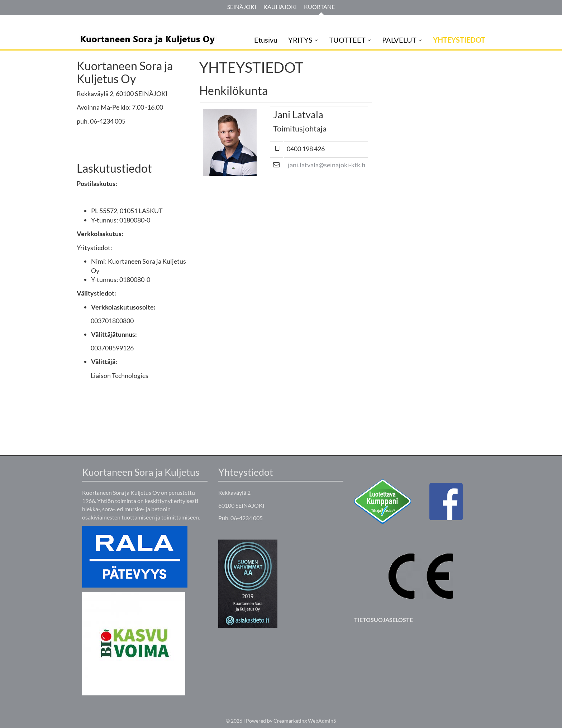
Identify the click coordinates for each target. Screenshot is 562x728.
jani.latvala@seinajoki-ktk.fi (327, 165)
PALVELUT (399, 40)
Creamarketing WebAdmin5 (305, 721)
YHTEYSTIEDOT (459, 40)
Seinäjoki (242, 7)
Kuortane (319, 7)
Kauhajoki (280, 7)
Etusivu (266, 40)
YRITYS (300, 40)
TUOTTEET (347, 40)
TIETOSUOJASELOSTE (384, 620)
